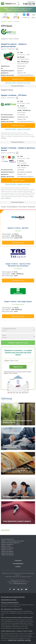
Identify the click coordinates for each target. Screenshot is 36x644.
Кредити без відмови (7, 551)
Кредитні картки (16, 17)
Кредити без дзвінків (7, 553)
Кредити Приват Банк (8, 539)
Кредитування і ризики (9, 600)
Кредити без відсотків (8, 555)
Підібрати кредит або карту (18, 343)
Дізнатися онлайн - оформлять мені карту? (18, 83)
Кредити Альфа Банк (7, 544)
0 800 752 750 (29, 4)
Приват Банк (12, 640)
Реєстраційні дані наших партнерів (13, 597)
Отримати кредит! (18, 125)
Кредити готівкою (5, 17)
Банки (10, 22)
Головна (4, 22)
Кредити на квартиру (7, 548)
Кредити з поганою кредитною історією (13, 541)
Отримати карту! (18, 79)
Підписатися (18, 367)
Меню (33, 17)
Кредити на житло (7, 550)
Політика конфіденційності (10, 602)
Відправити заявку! (18, 243)
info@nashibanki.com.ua (20, 584)
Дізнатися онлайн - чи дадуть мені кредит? (18, 129)
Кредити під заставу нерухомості (11, 543)
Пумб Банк (21, 640)
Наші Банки (5, 530)
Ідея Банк (28, 640)
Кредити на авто (6, 546)
